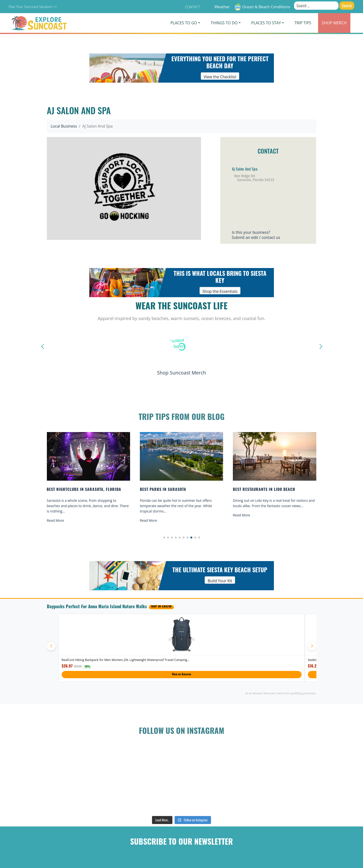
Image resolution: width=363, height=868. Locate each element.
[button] (164, 538)
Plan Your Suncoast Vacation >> (33, 7)
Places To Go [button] (184, 23)
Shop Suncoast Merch (181, 373)
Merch (334, 23)
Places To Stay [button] (266, 23)
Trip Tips (303, 23)
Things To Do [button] (224, 23)
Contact (192, 7)
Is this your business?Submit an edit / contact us (256, 235)
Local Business (64, 126)
